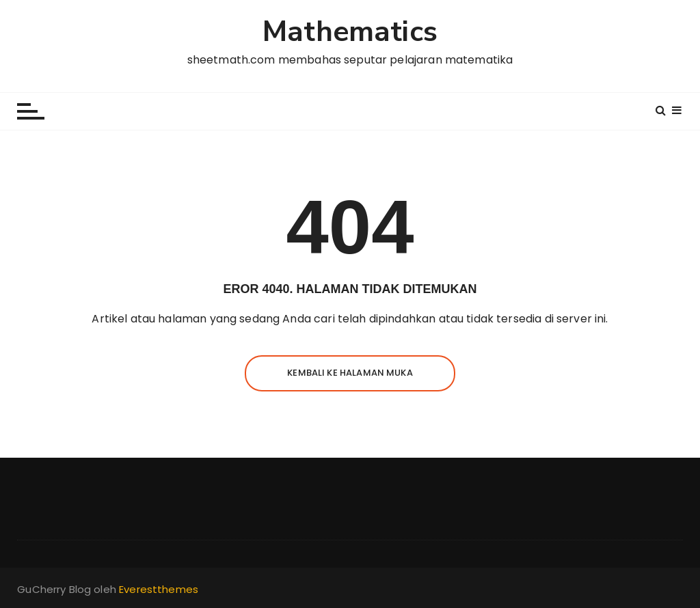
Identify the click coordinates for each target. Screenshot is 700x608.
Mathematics (350, 32)
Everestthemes (159, 589)
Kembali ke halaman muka (350, 373)
